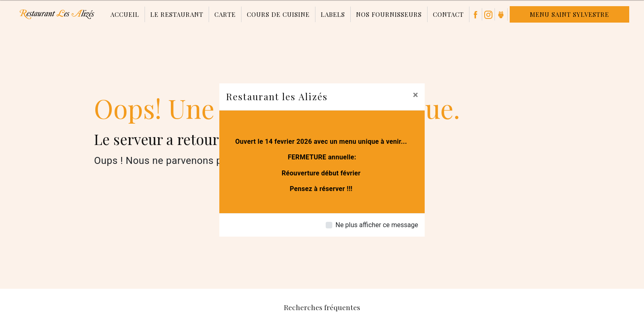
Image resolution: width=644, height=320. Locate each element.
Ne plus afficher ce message (377, 225)
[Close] (415, 95)
